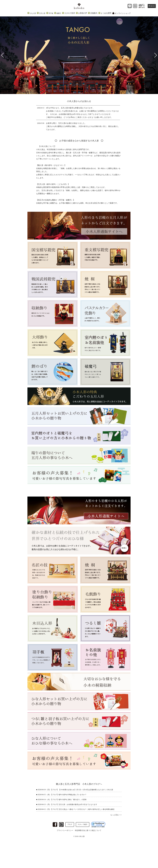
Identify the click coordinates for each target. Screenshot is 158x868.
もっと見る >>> (116, 815)
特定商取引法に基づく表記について (89, 830)
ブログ (69, 824)
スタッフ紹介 (83, 824)
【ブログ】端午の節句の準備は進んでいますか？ (70, 795)
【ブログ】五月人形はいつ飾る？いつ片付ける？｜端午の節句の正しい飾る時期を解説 (84, 809)
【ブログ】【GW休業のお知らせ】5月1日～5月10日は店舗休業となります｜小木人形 (84, 790)
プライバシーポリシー (64, 830)
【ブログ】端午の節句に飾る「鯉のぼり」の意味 (70, 799)
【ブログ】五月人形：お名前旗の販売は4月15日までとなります (75, 804)
